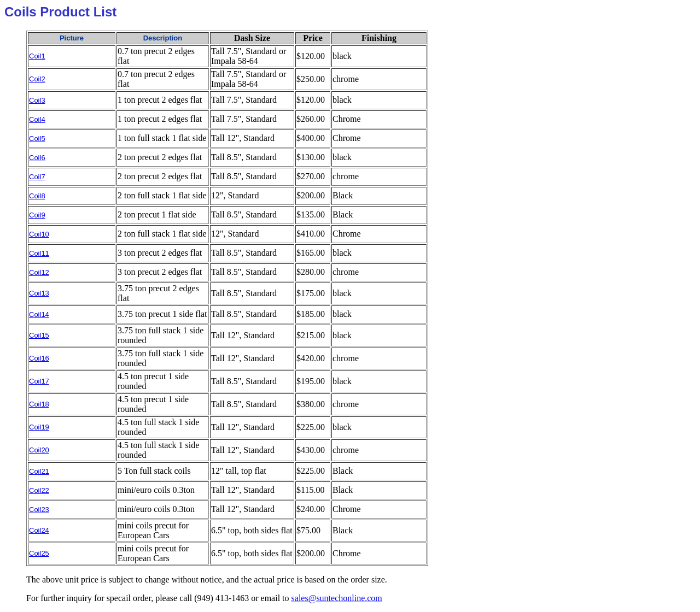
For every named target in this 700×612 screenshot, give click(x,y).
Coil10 (39, 234)
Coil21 (39, 471)
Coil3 (37, 100)
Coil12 (39, 272)
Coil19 (39, 427)
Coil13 (39, 293)
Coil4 (37, 119)
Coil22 (39, 490)
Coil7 (37, 177)
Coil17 (39, 381)
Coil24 (39, 530)
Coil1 (37, 56)
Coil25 (39, 553)
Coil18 (39, 404)
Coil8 (37, 196)
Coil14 (39, 314)
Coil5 (37, 139)
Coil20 (39, 450)
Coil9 (37, 215)
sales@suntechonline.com (337, 598)
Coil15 (39, 335)
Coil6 (37, 158)
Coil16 (39, 358)
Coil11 (39, 253)
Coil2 (37, 79)
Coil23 (39, 510)
